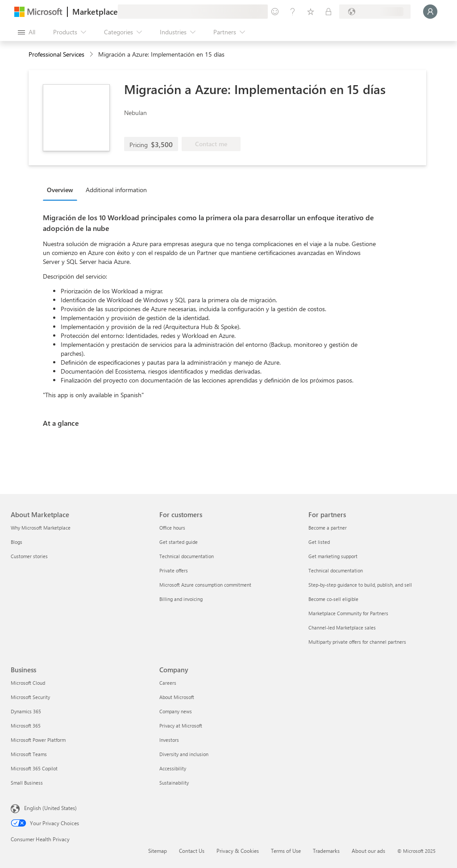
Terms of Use (286, 851)
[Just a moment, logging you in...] (430, 12)
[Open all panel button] (27, 32)
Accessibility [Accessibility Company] (173, 768)
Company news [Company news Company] (176, 711)
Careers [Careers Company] (168, 683)
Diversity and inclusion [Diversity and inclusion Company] (184, 754)
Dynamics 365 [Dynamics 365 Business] (26, 711)
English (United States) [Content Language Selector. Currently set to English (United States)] (50, 808)
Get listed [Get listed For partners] (319, 542)
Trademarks (326, 851)
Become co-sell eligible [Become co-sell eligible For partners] (333, 599)
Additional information (116, 190)
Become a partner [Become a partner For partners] (328, 528)
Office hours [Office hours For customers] (172, 528)
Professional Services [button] (56, 54)
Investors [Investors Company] (169, 740)
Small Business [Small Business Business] (27, 783)
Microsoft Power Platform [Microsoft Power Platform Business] (38, 740)
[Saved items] (311, 12)
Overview (60, 190)
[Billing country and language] (375, 12)
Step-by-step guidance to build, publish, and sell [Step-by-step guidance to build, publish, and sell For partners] (360, 585)
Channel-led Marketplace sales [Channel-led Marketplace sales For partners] (342, 627)
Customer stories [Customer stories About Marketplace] (29, 556)
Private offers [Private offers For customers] (174, 570)
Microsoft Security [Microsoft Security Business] (30, 697)
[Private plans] (328, 12)
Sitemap (158, 851)
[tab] (62, 189)
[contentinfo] (92, 55)
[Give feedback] (275, 12)
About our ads (368, 851)
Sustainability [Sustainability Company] (174, 783)
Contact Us (192, 851)
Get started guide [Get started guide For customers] (179, 542)
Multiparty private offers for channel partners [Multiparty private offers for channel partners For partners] (357, 642)
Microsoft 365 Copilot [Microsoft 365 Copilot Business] (34, 768)
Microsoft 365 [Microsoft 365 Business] (26, 726)
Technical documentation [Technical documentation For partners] (336, 570)
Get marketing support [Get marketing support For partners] (333, 556)
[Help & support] (293, 12)
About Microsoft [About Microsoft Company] (177, 697)
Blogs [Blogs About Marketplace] (17, 542)
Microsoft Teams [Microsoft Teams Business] (29, 754)
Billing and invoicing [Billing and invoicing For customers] (181, 599)
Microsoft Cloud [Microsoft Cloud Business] (28, 683)
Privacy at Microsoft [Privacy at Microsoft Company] (181, 726)
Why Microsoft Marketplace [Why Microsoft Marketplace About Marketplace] (41, 528)
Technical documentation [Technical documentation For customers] (187, 556)
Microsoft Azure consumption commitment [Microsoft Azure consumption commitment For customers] (205, 585)
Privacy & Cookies (238, 851)
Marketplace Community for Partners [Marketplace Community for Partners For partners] (348, 613)
